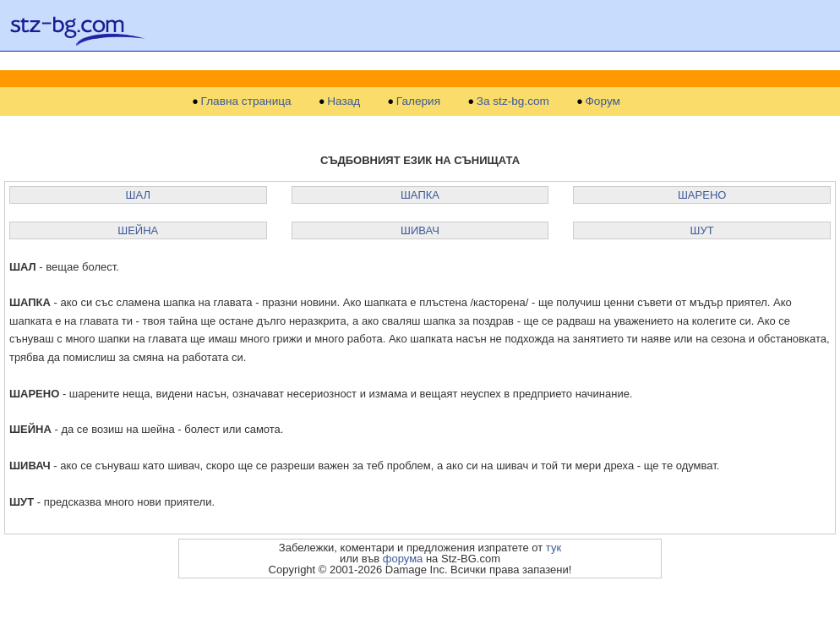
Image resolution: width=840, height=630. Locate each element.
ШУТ (702, 230)
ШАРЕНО (702, 195)
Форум (603, 101)
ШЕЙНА (138, 230)
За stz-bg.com (513, 101)
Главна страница (246, 101)
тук (554, 548)
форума (403, 559)
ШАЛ (138, 195)
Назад (344, 101)
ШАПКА (420, 195)
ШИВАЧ (420, 230)
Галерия (418, 101)
